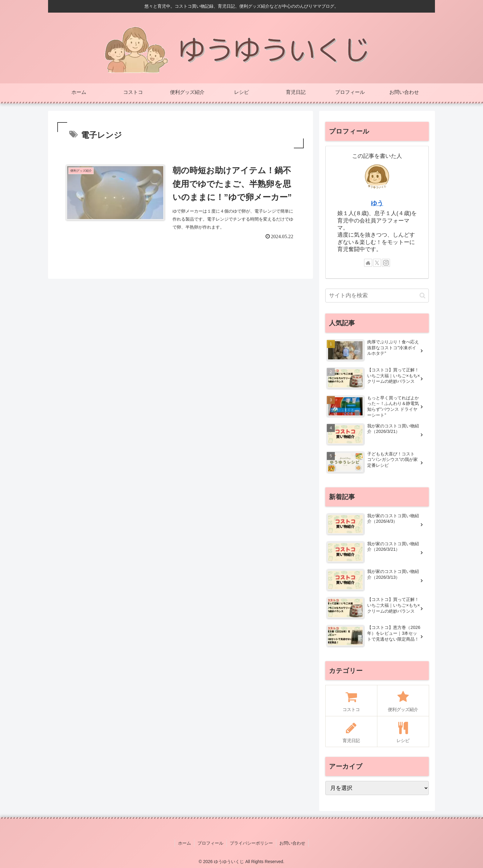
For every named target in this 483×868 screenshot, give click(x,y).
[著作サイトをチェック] (368, 263)
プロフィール (210, 843)
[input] (377, 296)
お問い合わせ (292, 843)
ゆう (377, 203)
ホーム (185, 843)
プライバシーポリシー (251, 843)
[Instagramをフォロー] (386, 263)
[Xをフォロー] (377, 263)
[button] (422, 296)
